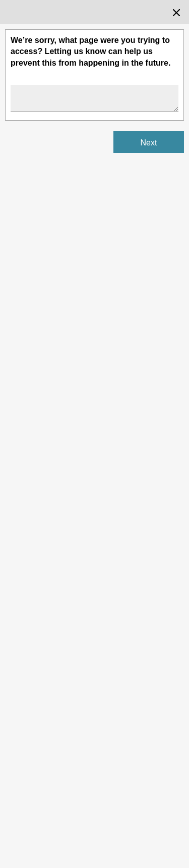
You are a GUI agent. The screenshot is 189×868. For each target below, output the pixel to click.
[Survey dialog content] (94, 434)
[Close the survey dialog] (176, 13)
